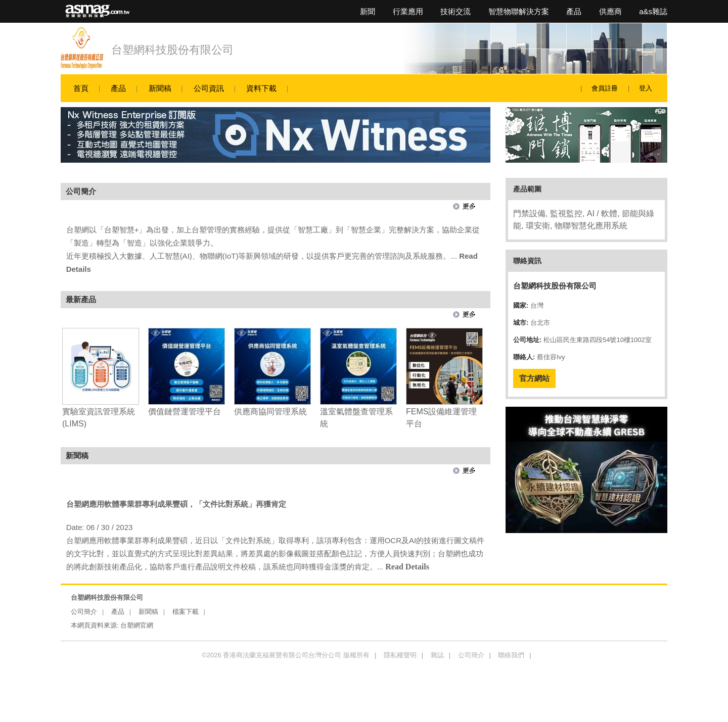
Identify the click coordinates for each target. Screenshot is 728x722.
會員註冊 (605, 88)
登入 (646, 88)
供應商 (610, 11)
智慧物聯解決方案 (519, 11)
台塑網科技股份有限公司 (172, 50)
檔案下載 (186, 612)
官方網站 (534, 378)
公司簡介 (84, 612)
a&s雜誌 (653, 11)
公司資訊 (209, 88)
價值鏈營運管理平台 (185, 412)
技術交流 (456, 11)
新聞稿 (160, 88)
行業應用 (408, 11)
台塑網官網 (137, 625)
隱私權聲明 (400, 655)
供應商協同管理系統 (270, 412)
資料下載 (261, 88)
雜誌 (437, 655)
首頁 (81, 88)
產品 (574, 11)
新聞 (368, 11)
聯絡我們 (511, 655)
